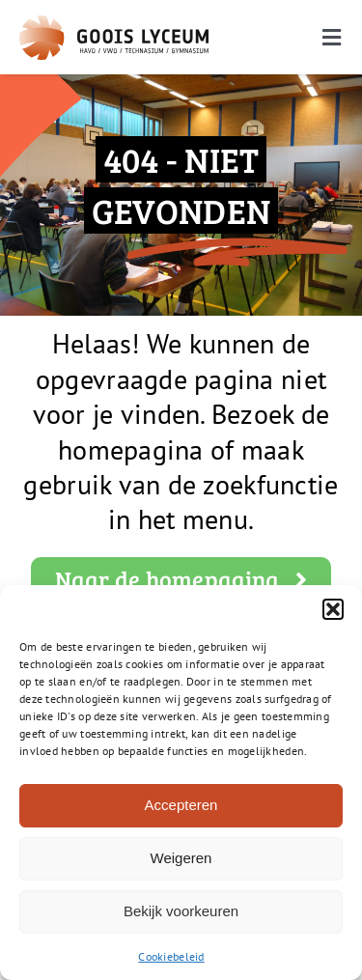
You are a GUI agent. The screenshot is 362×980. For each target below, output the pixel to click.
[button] (333, 609)
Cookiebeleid (171, 956)
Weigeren (181, 858)
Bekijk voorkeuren (181, 911)
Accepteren (181, 805)
